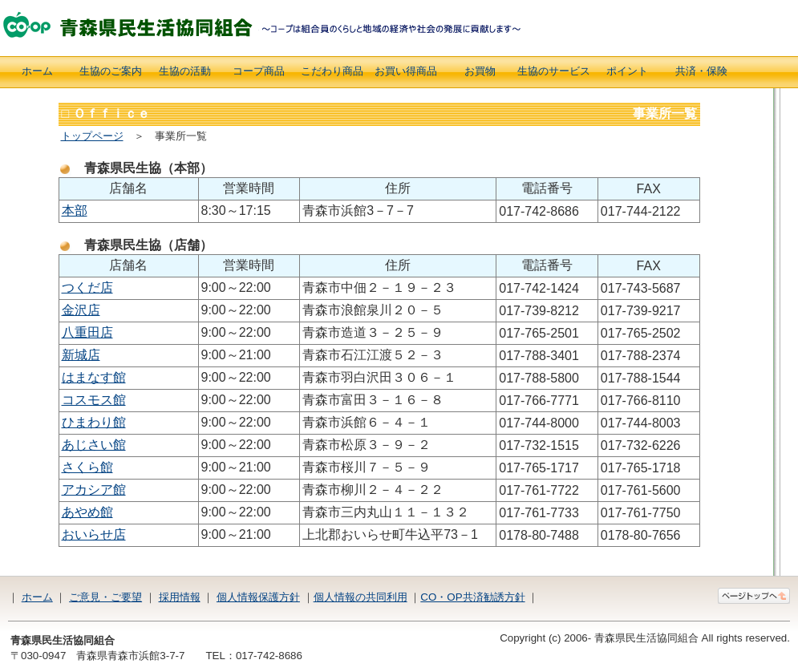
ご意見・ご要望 (105, 597)
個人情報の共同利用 (361, 597)
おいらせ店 (94, 534)
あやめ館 (87, 512)
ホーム (37, 71)
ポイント (627, 71)
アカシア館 (94, 490)
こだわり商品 (332, 71)
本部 (75, 211)
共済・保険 (701, 71)
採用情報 (180, 597)
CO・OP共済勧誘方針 (472, 597)
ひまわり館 (94, 422)
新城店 (81, 355)
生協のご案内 (111, 71)
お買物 (480, 71)
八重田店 (87, 332)
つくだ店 (87, 287)
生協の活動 (185, 71)
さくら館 (87, 467)
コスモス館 (94, 400)
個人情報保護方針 (258, 597)
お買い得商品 (406, 71)
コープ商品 (259, 71)
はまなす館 (94, 377)
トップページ (92, 136)
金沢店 (81, 310)
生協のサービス (554, 71)
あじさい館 (94, 445)
